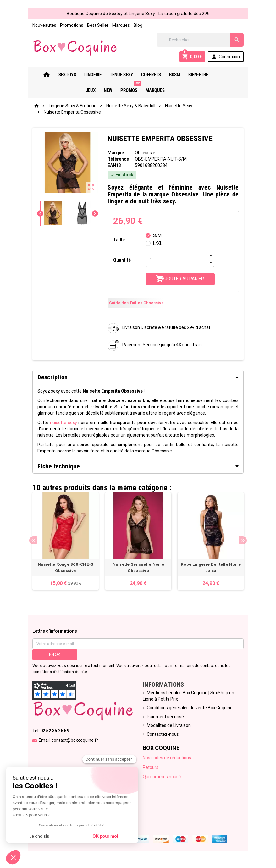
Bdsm (170, 75)
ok (54, 655)
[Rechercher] (201, 40)
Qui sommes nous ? (162, 778)
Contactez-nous (163, 735)
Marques (120, 25)
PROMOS (126, 88)
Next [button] (244, 541)
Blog (137, 25)
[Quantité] (177, 260)
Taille (119, 240)
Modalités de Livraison (169, 726)
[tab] (138, 377)
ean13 (114, 165)
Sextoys (63, 75)
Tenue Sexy (117, 75)
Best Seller (97, 25)
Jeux (216, 75)
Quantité (122, 260)
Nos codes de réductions (167, 759)
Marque (115, 153)
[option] (65, 542)
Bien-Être (193, 75)
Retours (151, 768)
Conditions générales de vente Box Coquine (190, 709)
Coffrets (146, 75)
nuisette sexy (62, 423)
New (234, 75)
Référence (118, 159)
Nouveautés (43, 25)
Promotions (70, 25)
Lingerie (88, 75)
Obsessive (145, 153)
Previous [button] (32, 541)
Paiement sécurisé (165, 718)
